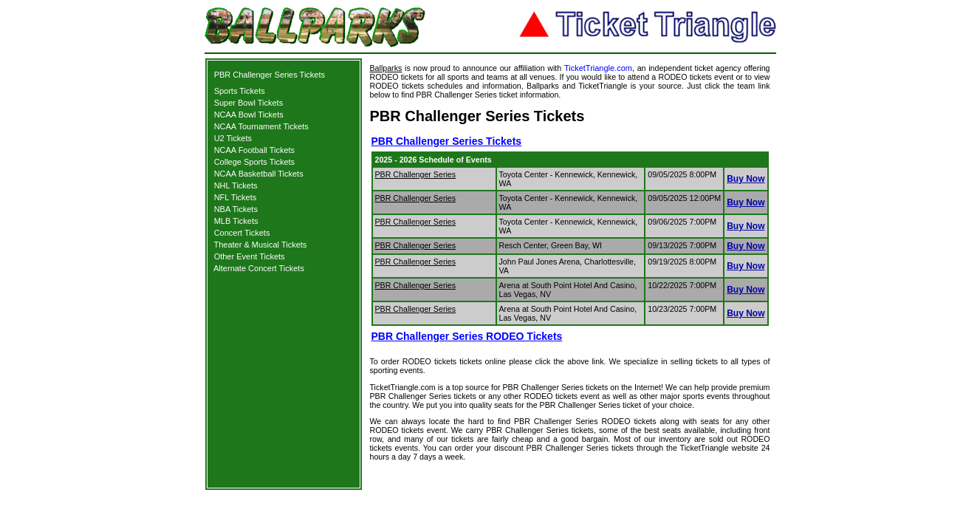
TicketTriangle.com (598, 68)
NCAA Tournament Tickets (261, 126)
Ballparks (386, 68)
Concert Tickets (242, 233)
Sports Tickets (240, 91)
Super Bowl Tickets (249, 103)
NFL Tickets (236, 197)
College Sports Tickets (254, 162)
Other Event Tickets (250, 256)
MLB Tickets (236, 221)
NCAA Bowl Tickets (249, 115)
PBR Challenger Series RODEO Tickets (467, 336)
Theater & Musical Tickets (260, 245)
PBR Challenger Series (416, 174)
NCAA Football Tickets (254, 150)
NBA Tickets (236, 209)
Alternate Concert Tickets (259, 268)
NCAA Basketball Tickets (259, 174)
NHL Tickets (236, 185)
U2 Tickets (233, 138)
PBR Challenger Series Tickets (270, 75)
